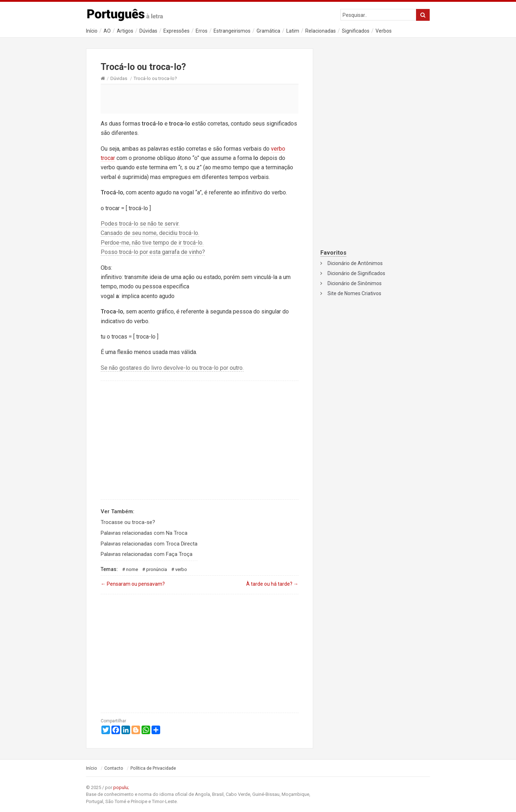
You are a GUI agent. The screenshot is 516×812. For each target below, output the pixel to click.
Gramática (268, 31)
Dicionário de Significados (356, 273)
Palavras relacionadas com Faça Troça (147, 554)
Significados (356, 31)
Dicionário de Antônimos (355, 263)
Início (92, 31)
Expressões (176, 31)
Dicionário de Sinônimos (355, 283)
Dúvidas (148, 31)
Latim (293, 31)
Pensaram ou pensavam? (133, 584)
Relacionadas (321, 31)
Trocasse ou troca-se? (128, 522)
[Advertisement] (200, 99)
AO (107, 31)
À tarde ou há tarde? (272, 584)
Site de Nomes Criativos (354, 293)
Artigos (125, 31)
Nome (132, 569)
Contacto (114, 768)
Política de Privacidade (153, 768)
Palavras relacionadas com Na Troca (144, 533)
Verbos (384, 31)
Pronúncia (157, 569)
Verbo (181, 569)
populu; (121, 787)
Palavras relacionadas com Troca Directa (149, 544)
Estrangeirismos (232, 31)
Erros (202, 31)
